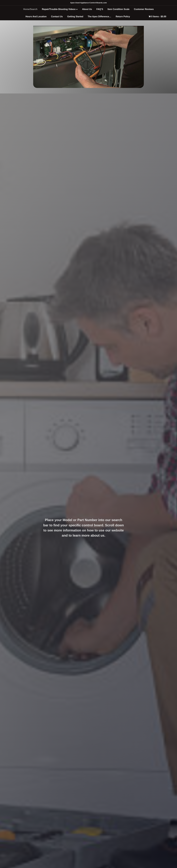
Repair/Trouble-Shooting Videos (59, 9)
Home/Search (30, 9)
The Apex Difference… (99, 17)
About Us (87, 9)
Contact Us (57, 17)
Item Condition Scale (119, 9)
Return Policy (123, 17)
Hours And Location (36, 17)
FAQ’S (100, 9)
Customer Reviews (144, 9)
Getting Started (75, 17)
